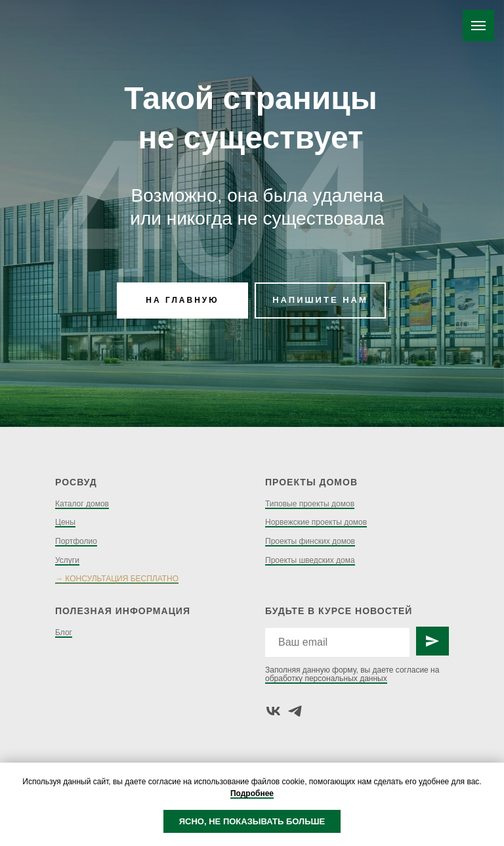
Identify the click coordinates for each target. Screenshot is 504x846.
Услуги (67, 560)
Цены (65, 522)
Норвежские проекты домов (316, 522)
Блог (64, 633)
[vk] (273, 711)
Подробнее (252, 793)
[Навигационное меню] (478, 26)
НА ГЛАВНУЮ (182, 300)
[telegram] (295, 711)
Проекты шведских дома (310, 560)
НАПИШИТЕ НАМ (320, 300)
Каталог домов (82, 504)
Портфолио (76, 541)
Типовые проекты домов (310, 504)
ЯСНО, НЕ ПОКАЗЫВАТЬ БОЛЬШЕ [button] (252, 821)
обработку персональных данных (326, 679)
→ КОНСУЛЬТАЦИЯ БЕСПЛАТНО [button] (117, 579)
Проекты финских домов (310, 541)
